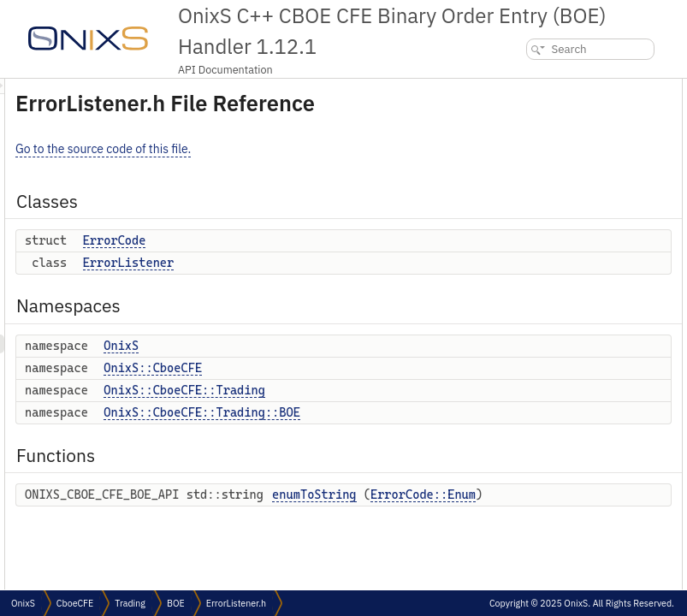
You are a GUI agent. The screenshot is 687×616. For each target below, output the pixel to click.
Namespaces (527, 144)
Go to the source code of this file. (317, 173)
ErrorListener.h (236, 603)
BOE (176, 603)
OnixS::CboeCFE (367, 392)
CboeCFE (75, 603)
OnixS (335, 370)
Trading (130, 603)
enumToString (543, 257)
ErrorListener (343, 287)
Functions (520, 238)
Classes (515, 88)
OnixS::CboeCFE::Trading (398, 414)
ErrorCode (329, 264)
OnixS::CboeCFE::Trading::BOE (416, 436)
